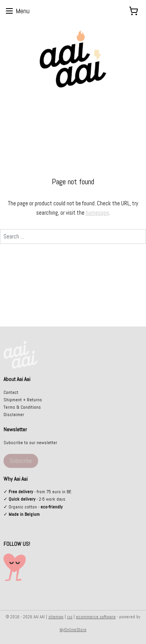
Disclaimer (14, 415)
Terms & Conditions (22, 407)
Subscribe (21, 461)
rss (70, 617)
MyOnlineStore (73, 630)
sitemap (56, 617)
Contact (11, 392)
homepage (97, 213)
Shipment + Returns (23, 400)
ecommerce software (96, 617)
